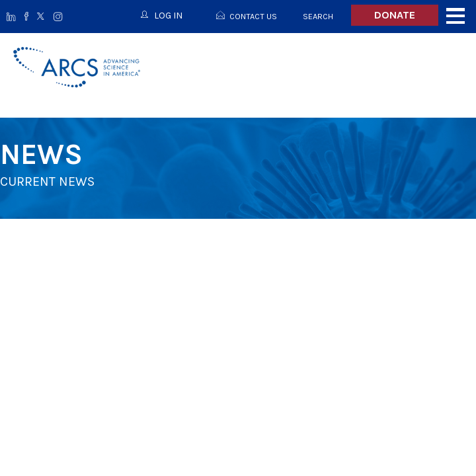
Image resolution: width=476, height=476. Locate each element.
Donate (395, 15)
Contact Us (253, 16)
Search (318, 16)
